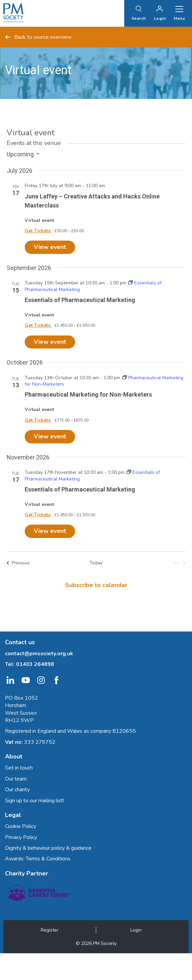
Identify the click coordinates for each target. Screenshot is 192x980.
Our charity (17, 790)
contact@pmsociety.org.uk (39, 654)
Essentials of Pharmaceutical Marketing (80, 300)
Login (136, 930)
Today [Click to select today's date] (96, 563)
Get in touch (19, 768)
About (14, 756)
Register (50, 930)
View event (50, 247)
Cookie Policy (21, 826)
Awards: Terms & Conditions (38, 859)
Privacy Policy (21, 837)
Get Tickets (38, 231)
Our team (16, 779)
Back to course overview (38, 37)
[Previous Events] (18, 563)
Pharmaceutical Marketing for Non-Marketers (88, 394)
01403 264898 (35, 664)
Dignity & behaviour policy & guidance (48, 848)
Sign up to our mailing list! (34, 801)
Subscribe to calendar (96, 585)
